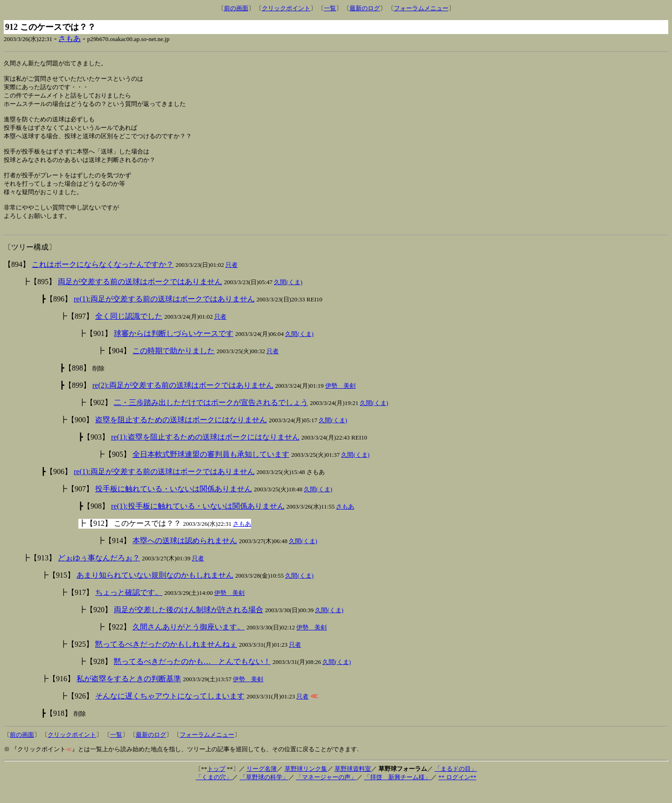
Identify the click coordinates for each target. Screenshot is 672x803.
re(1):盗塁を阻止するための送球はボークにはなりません (205, 452)
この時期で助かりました (174, 366)
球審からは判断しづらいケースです (174, 349)
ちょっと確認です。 (129, 608)
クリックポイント (286, 8)
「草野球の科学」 (264, 793)
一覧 (330, 8)
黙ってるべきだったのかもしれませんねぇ (166, 660)
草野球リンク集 (306, 784)
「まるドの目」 (456, 784)
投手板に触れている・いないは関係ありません (174, 504)
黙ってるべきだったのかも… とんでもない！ (192, 677)
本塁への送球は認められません (185, 556)
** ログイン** (457, 793)
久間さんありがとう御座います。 (189, 642)
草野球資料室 (353, 784)
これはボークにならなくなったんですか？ (103, 280)
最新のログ (365, 8)
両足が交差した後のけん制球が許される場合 (189, 625)
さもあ (70, 38)
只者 (231, 280)
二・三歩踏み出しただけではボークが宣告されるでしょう (211, 418)
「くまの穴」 (214, 793)
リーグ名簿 (262, 784)
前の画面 (236, 8)
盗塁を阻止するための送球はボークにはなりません (181, 435)
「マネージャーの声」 (326, 793)
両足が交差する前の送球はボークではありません (140, 297)
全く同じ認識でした (129, 332)
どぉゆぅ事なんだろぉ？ (99, 573)
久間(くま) (288, 297)
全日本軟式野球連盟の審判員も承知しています (211, 470)
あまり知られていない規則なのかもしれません (155, 590)
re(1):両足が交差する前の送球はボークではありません (164, 314)
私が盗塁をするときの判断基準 (129, 694)
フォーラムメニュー (421, 8)
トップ (216, 784)
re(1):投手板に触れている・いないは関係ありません (198, 521)
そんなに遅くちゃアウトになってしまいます (170, 711)
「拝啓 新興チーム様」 (397, 793)
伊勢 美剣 (340, 401)
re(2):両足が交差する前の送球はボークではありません (183, 401)
